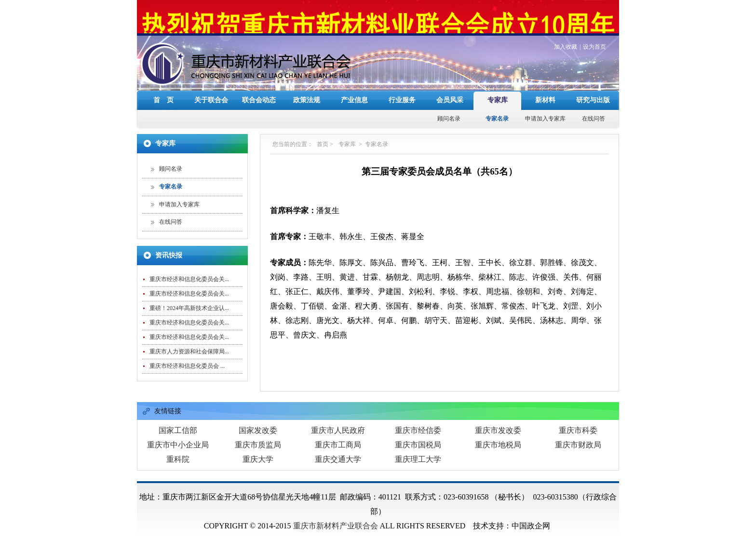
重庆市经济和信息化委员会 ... (187, 355)
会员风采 (450, 89)
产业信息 (354, 89)
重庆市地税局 (498, 434)
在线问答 (594, 108)
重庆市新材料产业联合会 (336, 515)
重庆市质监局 (258, 434)
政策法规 (307, 89)
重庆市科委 (578, 419)
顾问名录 (449, 108)
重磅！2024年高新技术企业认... (189, 297)
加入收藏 (566, 36)
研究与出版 (593, 89)
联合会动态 (259, 89)
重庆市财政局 (578, 434)
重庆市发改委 (498, 419)
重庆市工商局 (338, 434)
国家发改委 (258, 419)
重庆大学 (258, 448)
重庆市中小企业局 (178, 434)
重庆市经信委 (418, 419)
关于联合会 (211, 89)
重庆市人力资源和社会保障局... (189, 340)
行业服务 (402, 89)
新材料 (545, 89)
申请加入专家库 (545, 108)
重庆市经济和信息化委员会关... (189, 268)
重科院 (178, 448)
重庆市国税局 (418, 434)
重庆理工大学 (418, 448)
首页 (323, 133)
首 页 (163, 89)
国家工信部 (178, 419)
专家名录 (497, 108)
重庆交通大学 (338, 448)
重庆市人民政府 (338, 419)
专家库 (498, 89)
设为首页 (594, 36)
